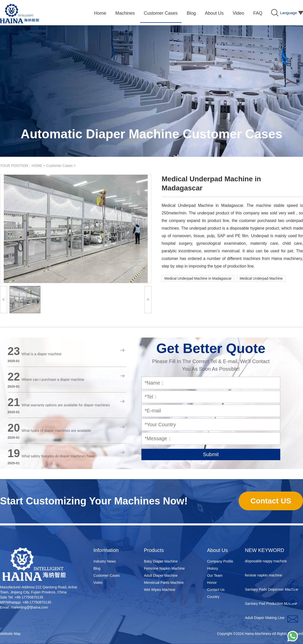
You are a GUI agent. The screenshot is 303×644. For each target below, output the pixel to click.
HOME (37, 166)
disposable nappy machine (266, 562)
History (213, 568)
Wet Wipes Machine (160, 590)
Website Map (10, 634)
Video (98, 583)
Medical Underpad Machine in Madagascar (198, 278)
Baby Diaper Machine (161, 561)
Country (213, 597)
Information (106, 550)
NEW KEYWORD (265, 550)
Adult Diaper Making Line (265, 619)
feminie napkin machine (263, 576)
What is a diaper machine (41, 354)
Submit (211, 454)
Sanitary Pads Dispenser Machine (272, 590)
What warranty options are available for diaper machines (66, 405)
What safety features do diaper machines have (58, 456)
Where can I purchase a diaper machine (53, 380)
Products (154, 550)
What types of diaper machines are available (56, 431)
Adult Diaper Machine (161, 575)
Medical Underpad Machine (261, 278)
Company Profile (220, 561)
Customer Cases (59, 166)
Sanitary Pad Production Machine (271, 605)
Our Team (215, 575)
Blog (97, 568)
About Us (217, 550)
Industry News (105, 561)
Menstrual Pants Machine (164, 583)
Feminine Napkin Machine (164, 568)
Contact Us (216, 590)
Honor (212, 583)
